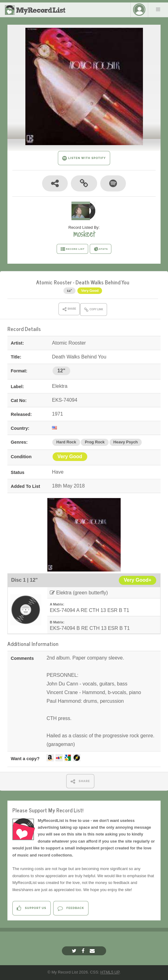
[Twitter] (75, 951)
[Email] (93, 951)
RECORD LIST (73, 249)
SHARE (80, 781)
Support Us (31, 908)
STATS (101, 249)
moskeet (84, 234)
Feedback (71, 908)
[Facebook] (84, 951)
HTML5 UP (110, 972)
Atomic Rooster (54, 282)
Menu (158, 9)
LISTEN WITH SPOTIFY (84, 158)
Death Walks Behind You (102, 282)
